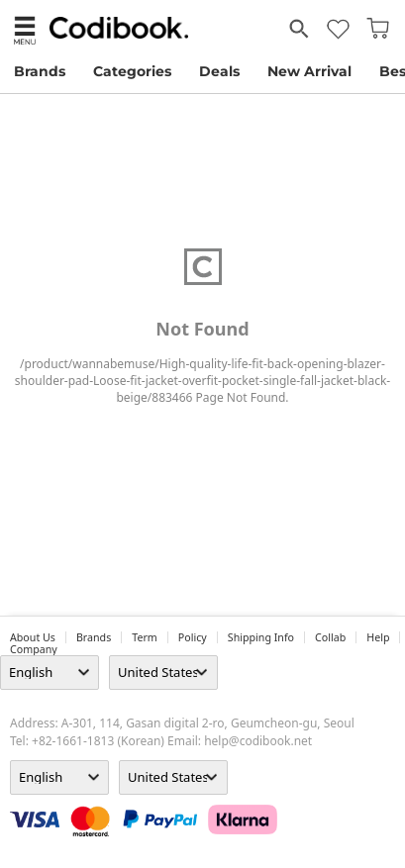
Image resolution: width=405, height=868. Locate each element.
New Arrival (309, 71)
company (34, 649)
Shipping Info (261, 637)
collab (330, 637)
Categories (132, 71)
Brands (40, 71)
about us (33, 637)
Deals (219, 71)
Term (145, 637)
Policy (193, 637)
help (378, 637)
